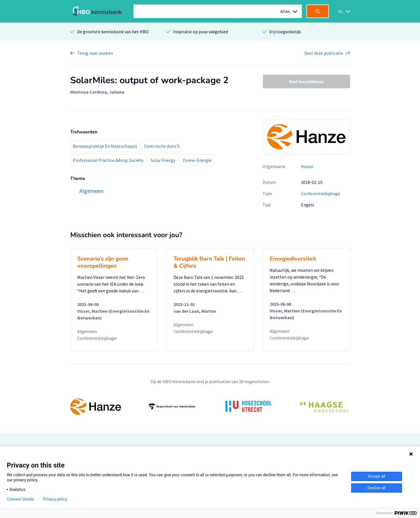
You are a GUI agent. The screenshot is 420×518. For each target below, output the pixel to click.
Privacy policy (55, 499)
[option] (210, 407)
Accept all (377, 476)
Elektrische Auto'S (162, 146)
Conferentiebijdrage (321, 193)
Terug (95, 53)
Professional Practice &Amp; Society (108, 160)
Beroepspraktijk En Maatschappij (105, 146)
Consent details (20, 499)
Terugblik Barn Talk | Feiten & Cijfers (209, 262)
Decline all (377, 488)
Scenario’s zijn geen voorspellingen (103, 262)
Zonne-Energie (197, 160)
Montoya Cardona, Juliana (97, 92)
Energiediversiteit (293, 259)
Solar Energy (163, 160)
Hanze (307, 166)
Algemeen (87, 331)
